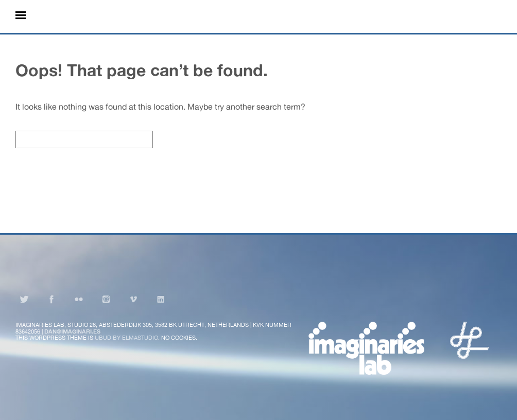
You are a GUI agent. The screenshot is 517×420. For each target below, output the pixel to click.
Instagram (106, 299)
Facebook (51, 299)
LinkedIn (161, 299)
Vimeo (133, 299)
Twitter (24, 299)
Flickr (79, 299)
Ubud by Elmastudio (126, 338)
